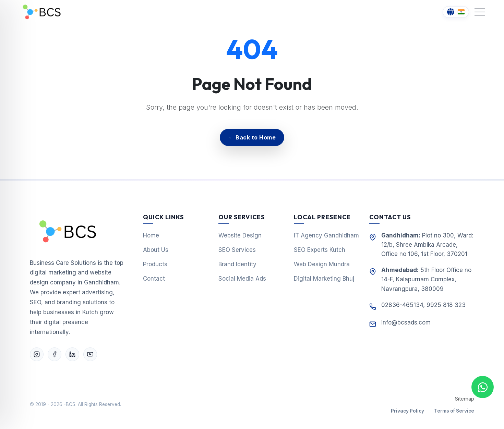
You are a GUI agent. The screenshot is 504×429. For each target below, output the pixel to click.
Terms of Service (454, 411)
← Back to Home (252, 137)
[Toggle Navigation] (480, 12)
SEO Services (237, 250)
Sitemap (465, 399)
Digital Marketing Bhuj (324, 279)
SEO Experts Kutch (320, 250)
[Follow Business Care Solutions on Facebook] (55, 354)
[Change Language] (456, 12)
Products (155, 264)
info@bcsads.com (406, 322)
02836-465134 (402, 305)
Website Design (240, 235)
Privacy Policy (407, 411)
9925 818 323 (446, 305)
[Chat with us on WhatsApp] (483, 387)
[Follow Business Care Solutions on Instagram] (37, 354)
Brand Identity (237, 264)
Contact (154, 279)
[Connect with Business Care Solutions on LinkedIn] (72, 354)
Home (151, 235)
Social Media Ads (242, 279)
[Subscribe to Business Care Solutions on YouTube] (90, 354)
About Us (156, 250)
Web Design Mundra (322, 264)
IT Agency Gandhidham (326, 235)
